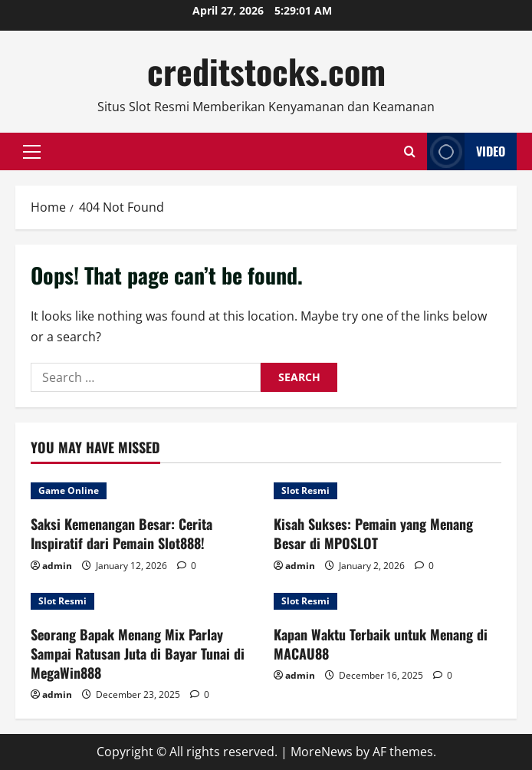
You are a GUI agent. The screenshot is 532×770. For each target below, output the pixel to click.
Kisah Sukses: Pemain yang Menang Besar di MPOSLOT (373, 533)
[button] (32, 152)
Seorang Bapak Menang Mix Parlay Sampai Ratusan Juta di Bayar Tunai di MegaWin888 (138, 653)
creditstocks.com (266, 71)
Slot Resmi (305, 490)
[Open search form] (410, 151)
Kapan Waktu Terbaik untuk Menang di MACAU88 (381, 644)
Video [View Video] (466, 151)
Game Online (69, 490)
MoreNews (322, 752)
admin (57, 566)
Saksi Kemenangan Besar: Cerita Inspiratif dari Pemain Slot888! (122, 533)
